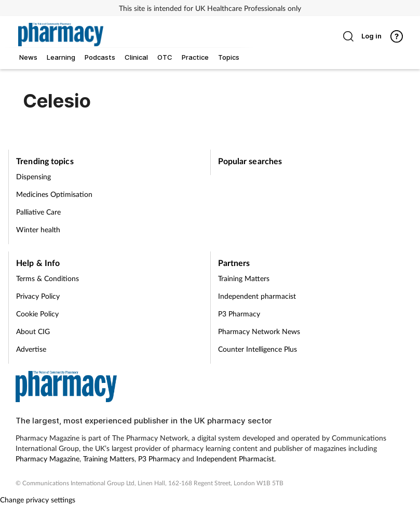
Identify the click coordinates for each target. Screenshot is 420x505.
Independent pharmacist (257, 296)
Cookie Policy (37, 314)
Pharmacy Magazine (48, 459)
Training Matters (244, 278)
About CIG (33, 331)
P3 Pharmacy (239, 314)
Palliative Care (38, 212)
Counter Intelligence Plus (258, 349)
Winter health (38, 229)
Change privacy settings (38, 500)
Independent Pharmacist (235, 459)
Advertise (31, 349)
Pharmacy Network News (259, 331)
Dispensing (33, 176)
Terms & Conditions (48, 278)
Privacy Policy (38, 296)
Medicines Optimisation (54, 194)
